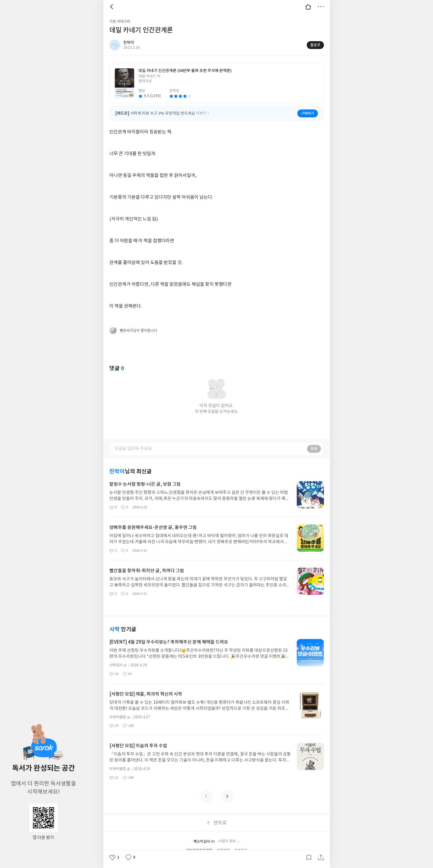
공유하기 (321, 857)
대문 (308, 7)
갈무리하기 (309, 857)
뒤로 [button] (112, 7)
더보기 (321, 7)
